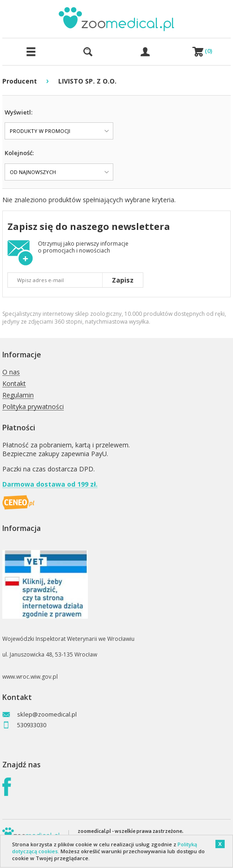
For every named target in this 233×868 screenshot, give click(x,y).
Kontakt (14, 384)
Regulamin (18, 395)
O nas (11, 372)
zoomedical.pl (94, 831)
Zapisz (123, 280)
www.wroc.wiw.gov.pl (30, 677)
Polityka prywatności (33, 407)
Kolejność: (19, 153)
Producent (20, 81)
